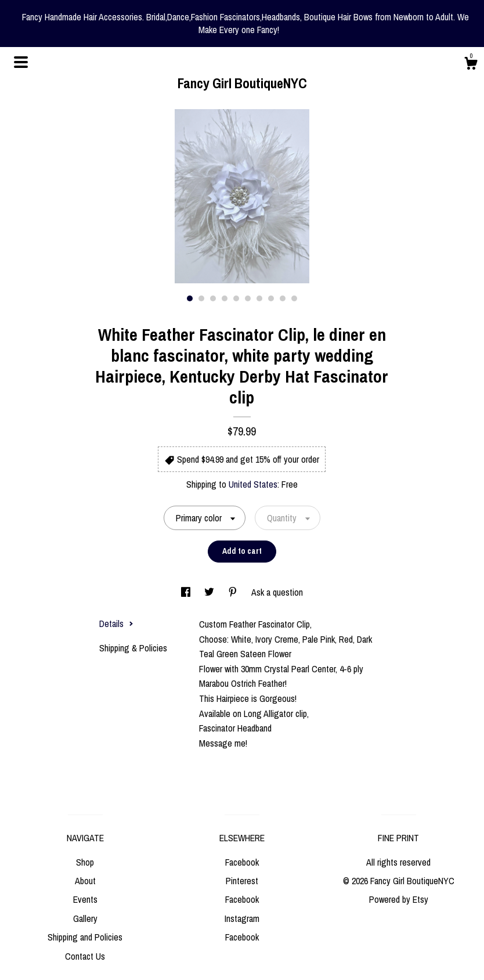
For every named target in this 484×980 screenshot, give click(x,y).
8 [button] (271, 298)
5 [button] (236, 298)
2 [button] (201, 298)
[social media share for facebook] (187, 592)
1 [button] (190, 298)
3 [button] (213, 298)
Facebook (242, 862)
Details (116, 624)
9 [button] (283, 298)
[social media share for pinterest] (234, 592)
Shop (85, 862)
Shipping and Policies (85, 937)
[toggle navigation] (21, 62)
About (85, 881)
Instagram (242, 918)
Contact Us (85, 956)
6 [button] (248, 298)
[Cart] (471, 65)
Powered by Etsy (399, 899)
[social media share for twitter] (210, 592)
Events (85, 899)
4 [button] (225, 298)
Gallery (85, 918)
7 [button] (259, 298)
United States (253, 484)
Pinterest (242, 881)
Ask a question (277, 592)
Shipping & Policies (133, 648)
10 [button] (294, 298)
